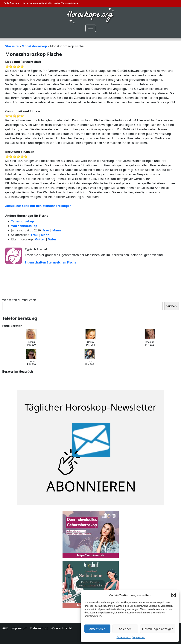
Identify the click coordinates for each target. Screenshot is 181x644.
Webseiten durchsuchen (19, 300)
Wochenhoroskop (24, 226)
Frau (46, 230)
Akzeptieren (97, 629)
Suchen (172, 306)
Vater (52, 239)
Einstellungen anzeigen (158, 629)
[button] (174, 595)
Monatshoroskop (34, 46)
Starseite (12, 46)
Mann (56, 230)
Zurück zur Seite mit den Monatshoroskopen (38, 206)
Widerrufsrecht (61, 628)
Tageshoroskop (23, 221)
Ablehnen (125, 629)
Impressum (139, 637)
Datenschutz (124, 637)
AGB (5, 628)
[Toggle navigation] (91, 28)
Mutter (40, 239)
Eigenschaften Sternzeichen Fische (51, 262)
